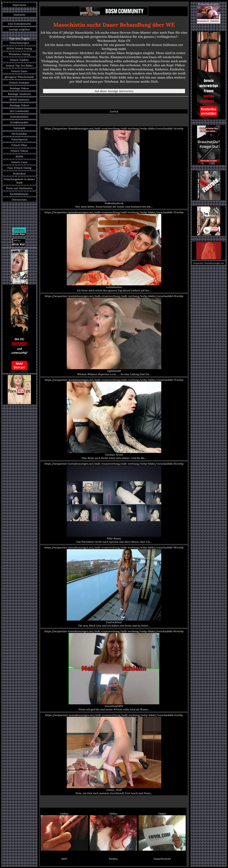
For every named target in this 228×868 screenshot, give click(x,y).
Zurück (114, 111)
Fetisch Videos (19, 151)
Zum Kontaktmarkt (19, 24)
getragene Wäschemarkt (19, 77)
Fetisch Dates (19, 71)
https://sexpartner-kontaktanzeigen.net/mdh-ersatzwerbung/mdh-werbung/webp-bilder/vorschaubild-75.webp (114, 419)
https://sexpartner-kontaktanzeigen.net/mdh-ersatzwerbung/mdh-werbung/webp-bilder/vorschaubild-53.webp (114, 251)
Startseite (19, 15)
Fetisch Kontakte (19, 83)
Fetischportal (19, 139)
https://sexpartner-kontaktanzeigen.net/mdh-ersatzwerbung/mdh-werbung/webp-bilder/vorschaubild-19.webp (114, 335)
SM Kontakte (19, 134)
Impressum (19, 5)
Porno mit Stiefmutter (19, 188)
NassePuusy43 (162, 859)
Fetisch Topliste (19, 60)
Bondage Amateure (19, 94)
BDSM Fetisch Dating (19, 48)
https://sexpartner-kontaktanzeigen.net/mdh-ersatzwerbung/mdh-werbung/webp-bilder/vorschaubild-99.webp (114, 587)
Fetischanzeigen (19, 43)
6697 (64, 859)
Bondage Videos (19, 88)
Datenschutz (19, 200)
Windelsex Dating (19, 54)
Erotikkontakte (19, 122)
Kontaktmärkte (19, 117)
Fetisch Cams (19, 162)
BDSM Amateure (19, 100)
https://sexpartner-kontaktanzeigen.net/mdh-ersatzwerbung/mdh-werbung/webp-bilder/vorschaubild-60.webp (114, 670)
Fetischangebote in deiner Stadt (19, 181)
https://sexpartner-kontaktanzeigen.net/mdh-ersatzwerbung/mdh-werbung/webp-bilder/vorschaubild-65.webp (114, 503)
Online (64, 831)
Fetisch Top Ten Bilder (19, 66)
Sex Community (19, 111)
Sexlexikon (19, 173)
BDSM (19, 156)
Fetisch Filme (19, 145)
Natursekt (19, 128)
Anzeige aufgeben (19, 29)
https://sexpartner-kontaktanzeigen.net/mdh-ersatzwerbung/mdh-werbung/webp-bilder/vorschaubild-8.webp (114, 754)
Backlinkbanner (19, 194)
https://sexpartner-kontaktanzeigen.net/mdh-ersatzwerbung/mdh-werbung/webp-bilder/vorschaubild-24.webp (114, 168)
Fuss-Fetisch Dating (19, 168)
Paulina (113, 859)
